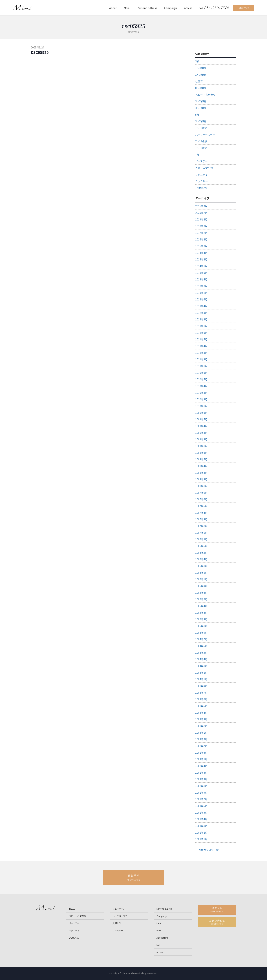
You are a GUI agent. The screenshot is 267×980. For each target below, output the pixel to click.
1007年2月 (201, 526)
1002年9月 (201, 739)
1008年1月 (201, 486)
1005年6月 (201, 593)
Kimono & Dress (147, 8)
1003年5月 (201, 706)
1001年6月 (201, 806)
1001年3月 (201, 826)
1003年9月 (201, 686)
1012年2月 (201, 319)
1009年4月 (201, 426)
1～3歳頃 (200, 68)
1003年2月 (201, 726)
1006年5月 (201, 553)
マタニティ (201, 175)
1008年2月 (201, 479)
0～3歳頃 (200, 88)
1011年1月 (201, 366)
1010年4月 (201, 386)
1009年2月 (201, 439)
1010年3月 (201, 393)
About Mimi (162, 938)
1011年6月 (201, 333)
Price (159, 930)
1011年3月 (201, 353)
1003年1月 (201, 733)
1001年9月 (201, 793)
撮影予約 (244, 8)
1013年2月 (201, 286)
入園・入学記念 (204, 168)
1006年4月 (201, 559)
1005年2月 (201, 619)
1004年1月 (201, 679)
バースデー (201, 161)
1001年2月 (201, 832)
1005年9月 (201, 586)
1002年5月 (201, 759)
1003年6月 (201, 699)
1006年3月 (201, 566)
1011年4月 (201, 346)
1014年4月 (201, 253)
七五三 (199, 81)
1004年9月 (201, 633)
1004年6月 (201, 646)
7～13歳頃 (201, 128)
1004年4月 (201, 659)
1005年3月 (201, 613)
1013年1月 (201, 293)
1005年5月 (201, 599)
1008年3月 (201, 473)
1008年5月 (201, 459)
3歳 (197, 61)
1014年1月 (201, 266)
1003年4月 (201, 713)
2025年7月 (201, 213)
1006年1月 (201, 579)
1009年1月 (201, 446)
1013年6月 (201, 273)
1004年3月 (201, 666)
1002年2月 (201, 779)
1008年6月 (201, 453)
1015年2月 (201, 246)
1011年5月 (201, 339)
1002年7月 (201, 746)
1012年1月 (201, 326)
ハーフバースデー (205, 135)
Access (188, 8)
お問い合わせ (217, 922)
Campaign (171, 8)
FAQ (158, 945)
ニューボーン (119, 909)
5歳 (197, 115)
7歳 (197, 155)
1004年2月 (201, 673)
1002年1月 (201, 786)
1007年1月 (201, 533)
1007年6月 (201, 499)
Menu (127, 8)
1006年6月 (201, 546)
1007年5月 (201, 506)
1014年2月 (201, 259)
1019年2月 (201, 219)
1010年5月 (201, 379)
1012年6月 (201, 299)
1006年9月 (201, 539)
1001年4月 (201, 819)
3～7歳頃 (200, 101)
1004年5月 (201, 653)
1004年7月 (201, 639)
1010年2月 (201, 399)
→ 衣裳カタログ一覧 (207, 850)
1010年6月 (201, 373)
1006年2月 (201, 573)
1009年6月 (201, 413)
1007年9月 (201, 493)
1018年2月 (201, 226)
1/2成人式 (201, 188)
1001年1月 (201, 839)
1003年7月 (201, 693)
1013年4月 (201, 279)
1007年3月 (201, 519)
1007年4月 (201, 513)
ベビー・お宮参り (205, 95)
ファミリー (202, 181)
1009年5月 (201, 419)
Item (159, 923)
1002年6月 (201, 753)
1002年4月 (201, 766)
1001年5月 (201, 812)
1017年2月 (201, 233)
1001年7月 (201, 799)
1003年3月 (201, 719)
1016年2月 (201, 239)
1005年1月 (201, 626)
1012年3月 (201, 313)
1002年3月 (201, 773)
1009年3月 (201, 433)
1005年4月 (201, 606)
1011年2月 (201, 359)
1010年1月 (201, 406)
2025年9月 (201, 206)
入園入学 (117, 923)
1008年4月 (201, 466)
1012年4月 (201, 306)
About (113, 8)
